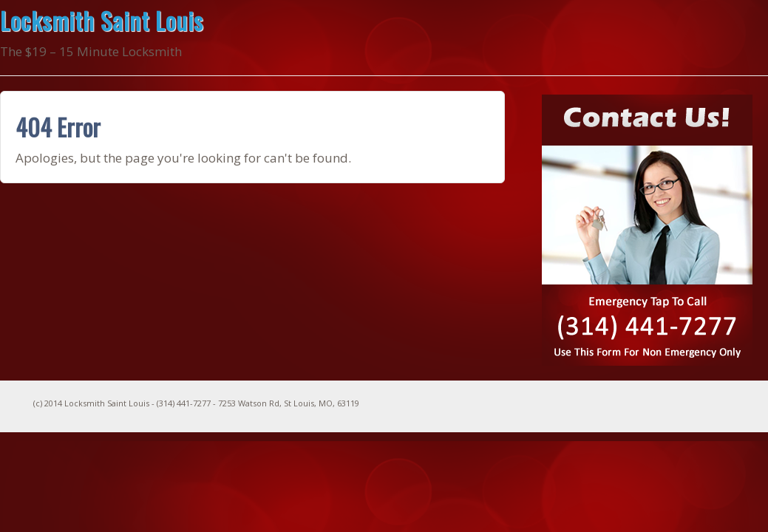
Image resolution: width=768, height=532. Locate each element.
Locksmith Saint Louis (102, 20)
